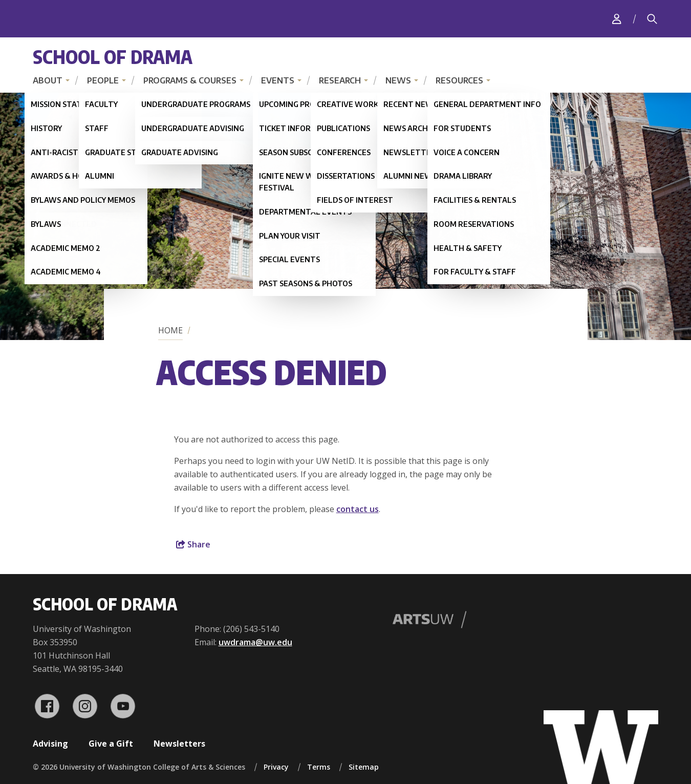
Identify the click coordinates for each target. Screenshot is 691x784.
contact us (358, 509)
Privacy (276, 767)
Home (170, 330)
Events (278, 80)
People (103, 80)
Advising (50, 744)
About (48, 80)
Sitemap (364, 767)
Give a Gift (111, 744)
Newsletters (179, 744)
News (398, 80)
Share (193, 544)
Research (340, 80)
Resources (459, 80)
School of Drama (113, 57)
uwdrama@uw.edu (255, 642)
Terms (319, 767)
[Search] (652, 19)
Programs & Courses (190, 80)
